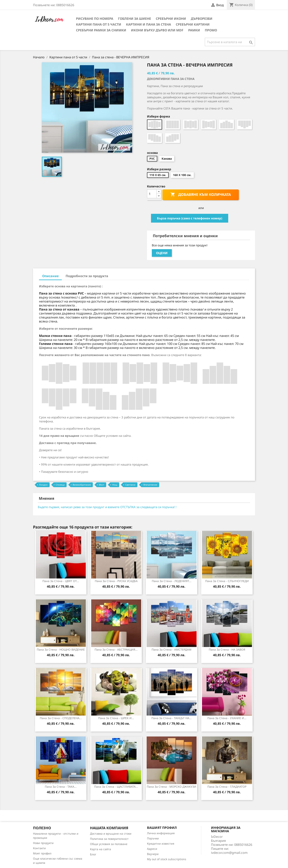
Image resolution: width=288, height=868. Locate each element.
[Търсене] (230, 42)
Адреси (152, 849)
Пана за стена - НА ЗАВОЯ (227, 650)
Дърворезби (202, 19)
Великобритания (82, 485)
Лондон (43, 485)
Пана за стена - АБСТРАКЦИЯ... (116, 650)
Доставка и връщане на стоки (111, 834)
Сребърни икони (171, 19)
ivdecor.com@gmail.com (229, 853)
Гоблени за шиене (134, 19)
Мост (101, 485)
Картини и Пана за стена (148, 24)
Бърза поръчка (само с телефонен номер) (190, 218)
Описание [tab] (50, 276)
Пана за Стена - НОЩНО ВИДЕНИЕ (61, 650)
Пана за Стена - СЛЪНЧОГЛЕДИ (227, 581)
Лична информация (161, 833)
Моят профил (42, 853)
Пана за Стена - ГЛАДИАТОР (227, 787)
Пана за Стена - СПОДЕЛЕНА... (61, 718)
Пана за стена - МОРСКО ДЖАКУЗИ (171, 787)
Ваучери (153, 854)
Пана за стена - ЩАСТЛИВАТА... (116, 787)
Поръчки (153, 838)
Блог (93, 854)
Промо (211, 30)
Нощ (115, 485)
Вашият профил (162, 828)
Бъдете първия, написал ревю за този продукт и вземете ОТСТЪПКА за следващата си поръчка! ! (107, 507)
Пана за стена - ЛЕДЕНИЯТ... (172, 581)
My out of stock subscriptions (167, 859)
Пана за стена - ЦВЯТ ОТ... (61, 581)
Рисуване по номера (95, 19)
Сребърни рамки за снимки (101, 30)
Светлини (130, 485)
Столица (60, 485)
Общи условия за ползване (109, 844)
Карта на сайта (100, 849)
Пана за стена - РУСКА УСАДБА (116, 581)
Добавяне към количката (201, 195)
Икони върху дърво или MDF (157, 30)
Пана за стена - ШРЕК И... (116, 718)
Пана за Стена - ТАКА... (61, 787)
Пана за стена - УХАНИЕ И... (227, 718)
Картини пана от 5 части (99, 24)
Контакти (39, 848)
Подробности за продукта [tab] (87, 276)
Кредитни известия (161, 844)
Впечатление (150, 485)
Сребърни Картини (193, 24)
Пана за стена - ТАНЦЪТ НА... (171, 718)
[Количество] (152, 194)
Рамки (194, 30)
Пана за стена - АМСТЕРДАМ (171, 650)
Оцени (162, 253)
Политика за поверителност (109, 839)
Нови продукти (43, 843)
